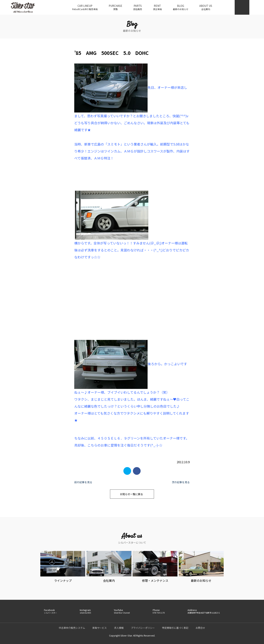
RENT (157, 7)
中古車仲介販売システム (72, 628)
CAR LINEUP (85, 7)
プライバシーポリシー (143, 628)
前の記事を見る (83, 482)
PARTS (138, 7)
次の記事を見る (181, 482)
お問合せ (200, 628)
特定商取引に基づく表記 (175, 628)
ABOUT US (206, 7)
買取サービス (100, 628)
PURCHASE (115, 7)
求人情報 (119, 628)
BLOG (181, 7)
